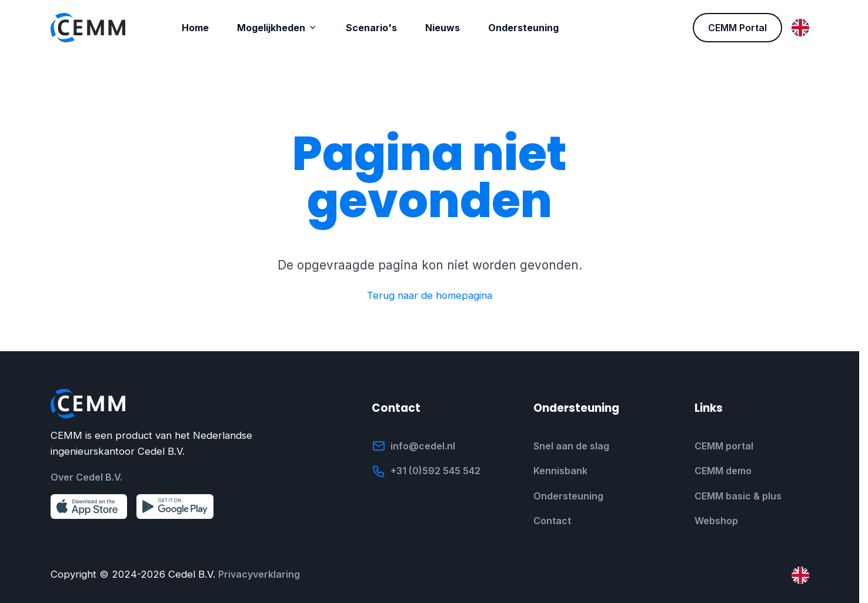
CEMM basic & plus (738, 496)
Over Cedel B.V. (86, 477)
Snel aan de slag (571, 446)
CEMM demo (723, 471)
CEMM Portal (737, 28)
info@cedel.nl (423, 446)
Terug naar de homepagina (430, 295)
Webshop (716, 521)
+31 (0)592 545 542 (435, 471)
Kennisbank (560, 471)
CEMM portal (724, 446)
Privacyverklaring (259, 574)
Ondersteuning (568, 496)
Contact (552, 521)
